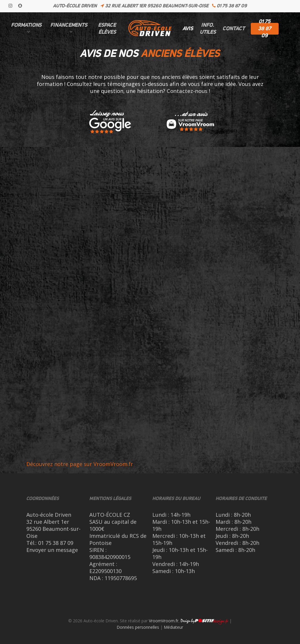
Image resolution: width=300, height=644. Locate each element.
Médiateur (173, 627)
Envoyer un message (52, 550)
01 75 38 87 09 (56, 543)
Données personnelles (138, 627)
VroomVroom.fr (164, 621)
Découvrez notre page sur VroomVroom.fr (80, 464)
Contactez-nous (187, 91)
